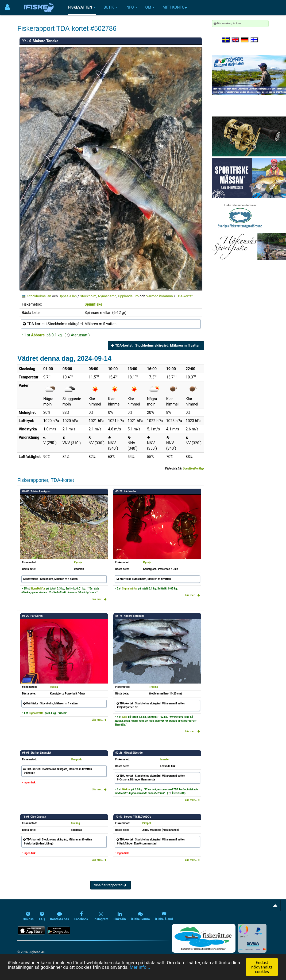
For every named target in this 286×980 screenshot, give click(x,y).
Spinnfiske (93, 304)
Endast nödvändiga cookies (262, 967)
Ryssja (78, 562)
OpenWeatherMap (193, 469)
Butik (111, 7)
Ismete (165, 759)
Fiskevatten (82, 7)
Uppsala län (68, 296)
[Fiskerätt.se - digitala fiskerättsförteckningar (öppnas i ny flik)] (204, 938)
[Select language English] (235, 40)
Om (150, 7)
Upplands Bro (128, 296)
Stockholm (88, 296)
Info (131, 7)
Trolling (153, 687)
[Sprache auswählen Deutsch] (245, 40)
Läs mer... (99, 599)
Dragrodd (77, 759)
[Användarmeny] (7, 7)
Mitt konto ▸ (175, 7)
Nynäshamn (107, 296)
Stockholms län (39, 296)
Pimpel (147, 823)
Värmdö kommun (160, 296)
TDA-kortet (184, 296)
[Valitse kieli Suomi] (254, 40)
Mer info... (140, 967)
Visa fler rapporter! (111, 885)
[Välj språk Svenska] (226, 40)
